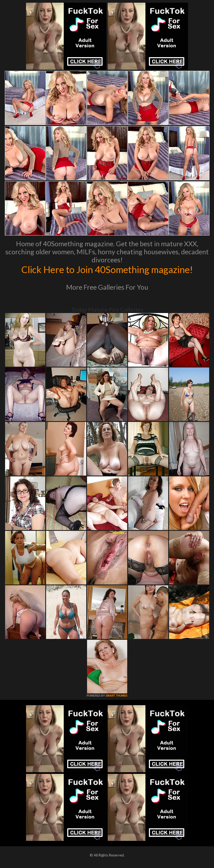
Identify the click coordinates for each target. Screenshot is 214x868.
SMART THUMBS (116, 696)
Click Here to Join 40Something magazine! (107, 269)
